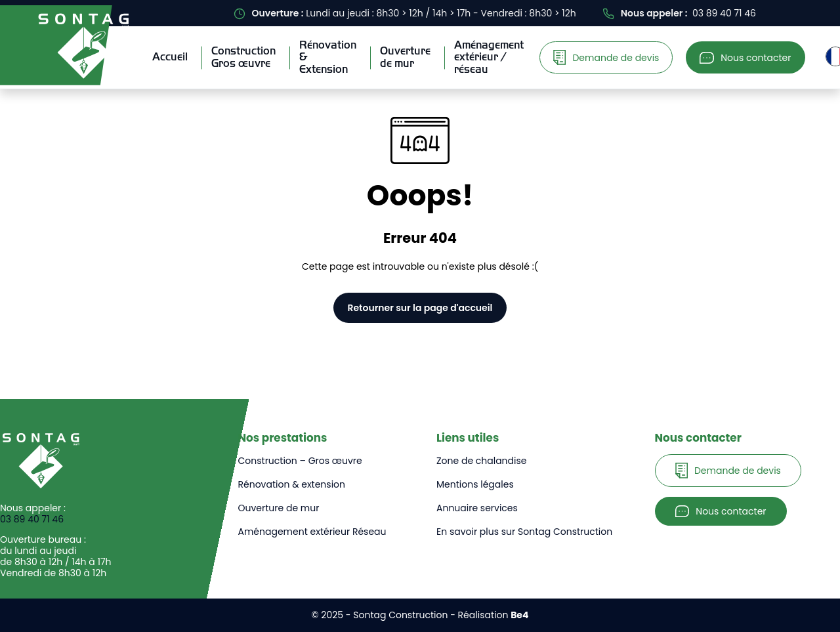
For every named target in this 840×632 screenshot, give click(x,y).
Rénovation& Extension (328, 57)
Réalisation (493, 615)
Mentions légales (475, 484)
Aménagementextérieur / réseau (489, 57)
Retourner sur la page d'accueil (420, 308)
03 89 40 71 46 (32, 519)
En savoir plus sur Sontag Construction (524, 532)
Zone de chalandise (481, 461)
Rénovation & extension (292, 484)
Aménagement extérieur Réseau (312, 532)
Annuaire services (477, 508)
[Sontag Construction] (83, 46)
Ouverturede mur (405, 57)
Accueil (170, 57)
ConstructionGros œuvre (243, 57)
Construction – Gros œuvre (300, 461)
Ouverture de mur (279, 508)
